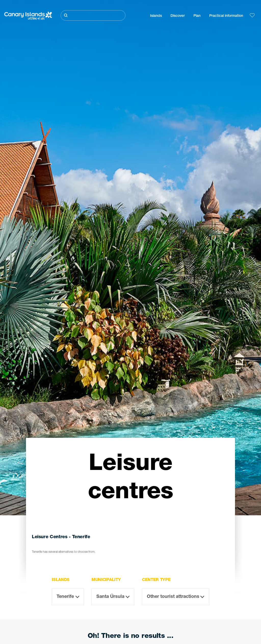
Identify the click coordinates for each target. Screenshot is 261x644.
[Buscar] (93, 15)
